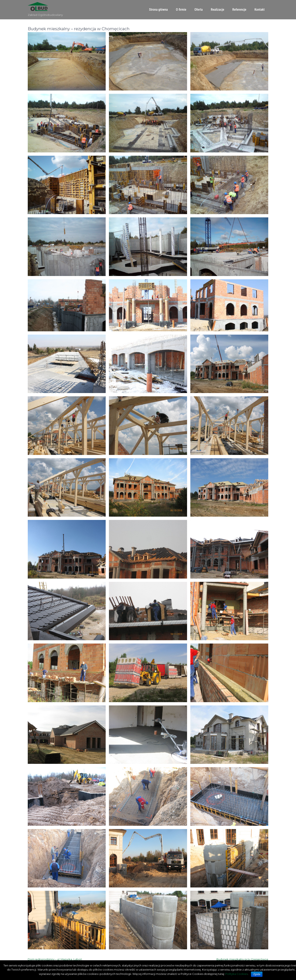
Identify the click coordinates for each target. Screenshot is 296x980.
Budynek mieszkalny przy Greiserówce (242, 959)
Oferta (199, 10)
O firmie (181, 10)
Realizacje (218, 10)
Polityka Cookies (236, 974)
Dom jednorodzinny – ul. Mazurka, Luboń (55, 959)
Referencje (239, 10)
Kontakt (260, 10)
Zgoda (257, 974)
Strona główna (158, 10)
